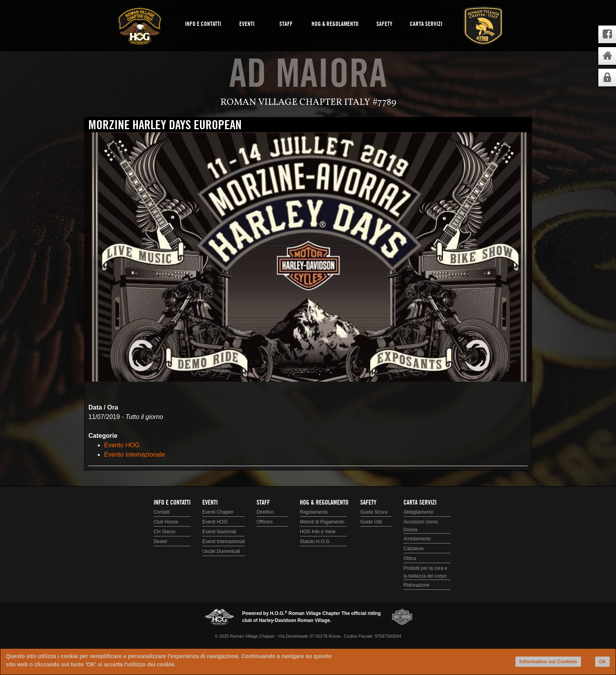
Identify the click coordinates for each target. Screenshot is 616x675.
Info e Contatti (203, 24)
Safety (384, 24)
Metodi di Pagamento (322, 522)
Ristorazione (417, 585)
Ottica (410, 558)
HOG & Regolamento (335, 24)
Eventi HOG (215, 522)
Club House (166, 522)
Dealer (160, 541)
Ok (602, 661)
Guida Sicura (374, 512)
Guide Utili (371, 522)
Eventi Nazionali (219, 532)
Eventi (247, 24)
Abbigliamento (418, 512)
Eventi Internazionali (224, 541)
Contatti (162, 512)
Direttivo (265, 512)
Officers (265, 522)
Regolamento (314, 512)
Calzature (413, 549)
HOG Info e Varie (318, 532)
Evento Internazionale (135, 455)
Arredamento (417, 539)
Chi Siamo (164, 532)
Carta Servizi (426, 24)
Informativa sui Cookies (548, 661)
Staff (286, 24)
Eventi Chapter (218, 512)
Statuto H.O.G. (315, 541)
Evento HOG (122, 445)
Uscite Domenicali (221, 551)
